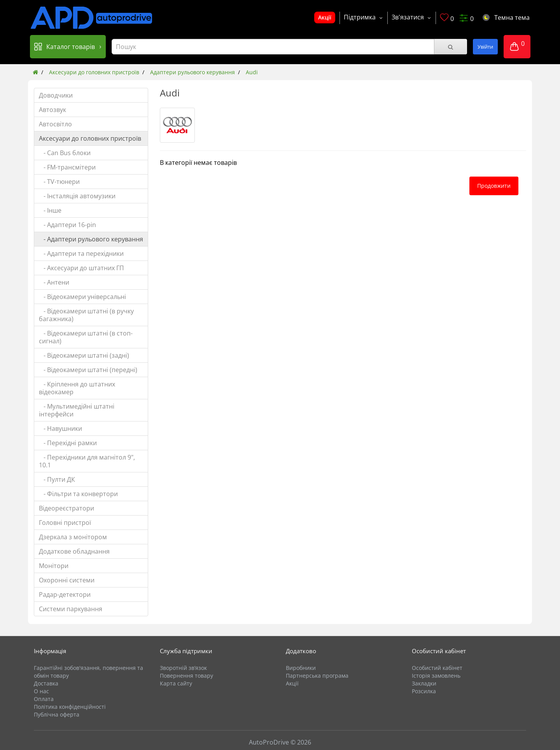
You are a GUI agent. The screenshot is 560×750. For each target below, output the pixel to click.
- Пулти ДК (57, 479)
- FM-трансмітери (67, 167)
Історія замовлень (436, 676)
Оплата (44, 699)
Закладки (424, 683)
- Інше (50, 210)
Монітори (54, 566)
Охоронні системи (67, 580)
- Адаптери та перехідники (81, 253)
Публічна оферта (57, 714)
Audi (252, 72)
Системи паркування (71, 609)
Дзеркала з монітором (73, 537)
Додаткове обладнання (74, 551)
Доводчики (56, 95)
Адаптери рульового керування (192, 72)
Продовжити (494, 186)
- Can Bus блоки (65, 153)
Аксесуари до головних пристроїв (94, 72)
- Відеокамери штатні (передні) (88, 370)
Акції (325, 17)
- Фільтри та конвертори (78, 494)
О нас (41, 691)
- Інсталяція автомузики (77, 196)
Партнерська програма (317, 676)
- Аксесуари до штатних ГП (81, 268)
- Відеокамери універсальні (82, 297)
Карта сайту (176, 683)
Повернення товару (186, 676)
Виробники (301, 668)
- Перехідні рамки (68, 443)
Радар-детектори (65, 594)
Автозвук (52, 110)
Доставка (46, 683)
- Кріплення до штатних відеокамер (77, 388)
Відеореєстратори (66, 508)
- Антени (54, 282)
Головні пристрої (65, 523)
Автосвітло (55, 124)
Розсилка (424, 691)
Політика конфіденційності (70, 707)
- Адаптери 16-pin (67, 225)
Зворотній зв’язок (183, 668)
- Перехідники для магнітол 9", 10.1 (87, 461)
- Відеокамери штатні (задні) (84, 355)
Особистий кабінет (437, 668)
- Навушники (60, 428)
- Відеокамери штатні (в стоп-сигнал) (86, 337)
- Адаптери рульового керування (91, 239)
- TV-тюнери (59, 182)
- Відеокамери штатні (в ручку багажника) (86, 315)
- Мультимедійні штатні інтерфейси (77, 410)
